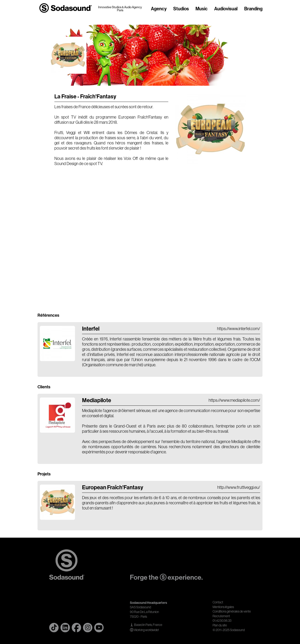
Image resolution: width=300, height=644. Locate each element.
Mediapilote (97, 400)
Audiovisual (226, 9)
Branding (253, 9)
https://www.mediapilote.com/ (234, 400)
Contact (218, 602)
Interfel (91, 329)
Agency (159, 9)
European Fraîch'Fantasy (113, 487)
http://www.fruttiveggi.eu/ (239, 487)
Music (202, 9)
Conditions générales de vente (232, 611)
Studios (181, 9)
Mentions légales (223, 607)
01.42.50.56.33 (222, 621)
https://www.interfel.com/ (239, 329)
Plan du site (220, 625)
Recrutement (221, 616)
